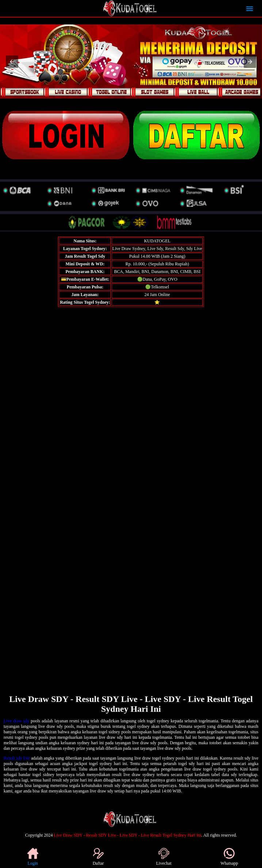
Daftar (98, 857)
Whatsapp (229, 857)
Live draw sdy (16, 721)
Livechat (164, 857)
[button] (12, 62)
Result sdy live (17, 758)
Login (33, 857)
